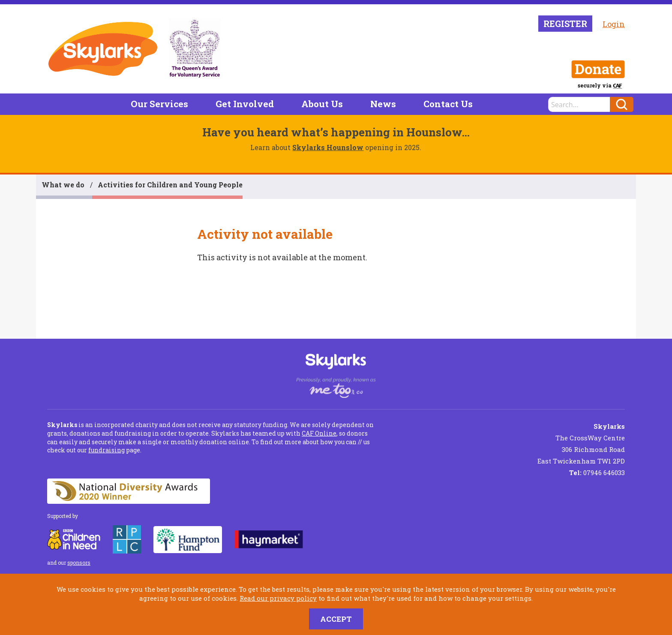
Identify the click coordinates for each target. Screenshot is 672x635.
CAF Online (319, 433)
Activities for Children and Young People (170, 185)
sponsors (79, 563)
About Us (322, 104)
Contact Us (448, 104)
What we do (63, 185)
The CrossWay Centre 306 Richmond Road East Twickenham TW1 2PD (581, 444)
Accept (336, 619)
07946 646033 (597, 472)
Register (565, 24)
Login (614, 24)
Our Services (159, 104)
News (383, 104)
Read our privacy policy (278, 598)
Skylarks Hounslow (328, 147)
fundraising (106, 450)
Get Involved (245, 104)
